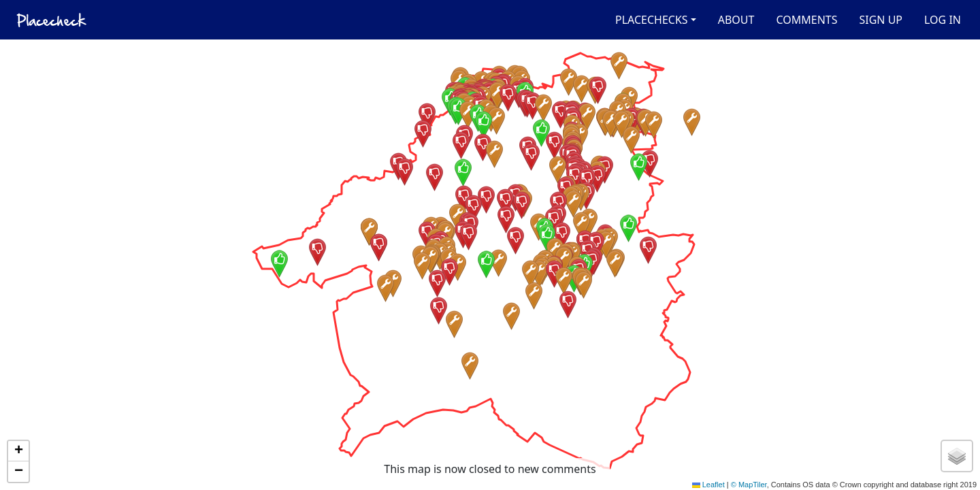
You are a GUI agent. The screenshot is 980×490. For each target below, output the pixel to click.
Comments (806, 20)
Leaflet (708, 485)
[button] (458, 217)
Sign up (881, 20)
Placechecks (652, 20)
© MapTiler (749, 485)
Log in (943, 20)
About (736, 20)
